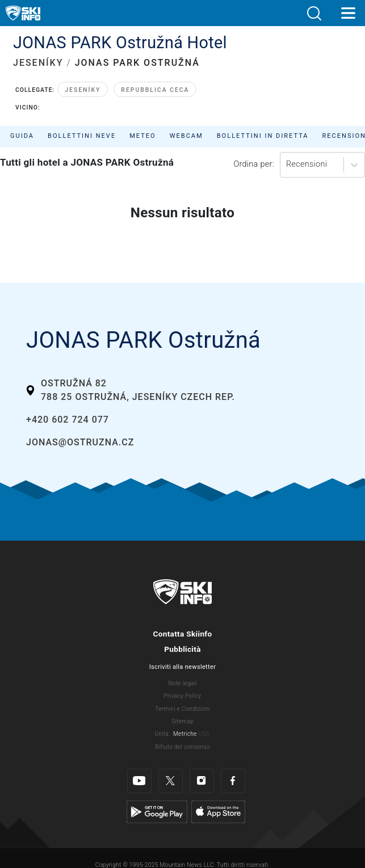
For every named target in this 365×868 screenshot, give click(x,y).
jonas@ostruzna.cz (80, 442)
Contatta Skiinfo (182, 634)
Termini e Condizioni (182, 709)
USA (204, 734)
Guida (22, 136)
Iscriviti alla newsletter (182, 667)
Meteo (143, 136)
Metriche (185, 734)
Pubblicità (182, 649)
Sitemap (182, 721)
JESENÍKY (38, 63)
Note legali (182, 683)
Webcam (186, 136)
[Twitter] (171, 772)
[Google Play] (157, 802)
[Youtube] (139, 772)
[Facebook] (233, 772)
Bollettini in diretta (263, 136)
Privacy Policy (183, 696)
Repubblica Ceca (155, 90)
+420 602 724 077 (68, 420)
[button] (314, 13)
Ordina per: (254, 164)
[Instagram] (202, 772)
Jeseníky (83, 90)
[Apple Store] (218, 802)
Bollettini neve (82, 136)
